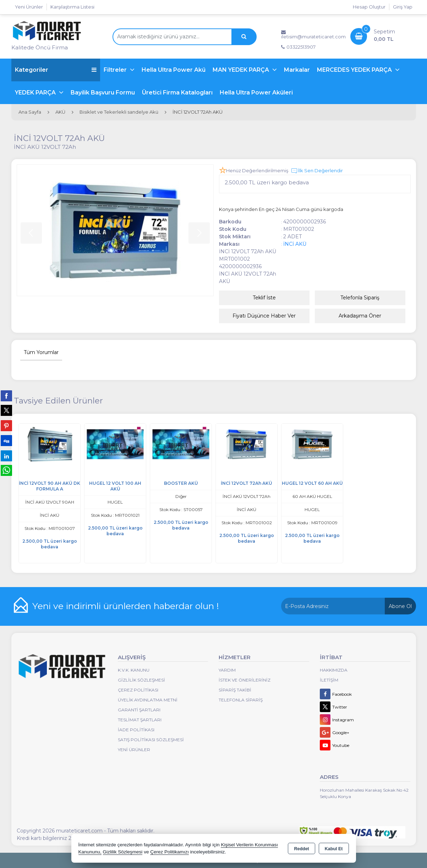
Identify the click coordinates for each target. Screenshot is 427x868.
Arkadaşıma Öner (360, 316)
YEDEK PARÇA (36, 93)
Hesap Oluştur (369, 7)
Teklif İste (264, 298)
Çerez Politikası (138, 690)
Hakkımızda (334, 670)
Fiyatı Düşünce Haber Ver (264, 316)
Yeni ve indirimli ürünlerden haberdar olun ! (126, 606)
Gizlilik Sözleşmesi (141, 680)
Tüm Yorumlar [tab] (41, 352)
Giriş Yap (403, 7)
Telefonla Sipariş (360, 298)
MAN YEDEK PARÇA (242, 70)
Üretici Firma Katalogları (177, 93)
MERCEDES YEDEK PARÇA (355, 70)
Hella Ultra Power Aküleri (256, 93)
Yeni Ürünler (134, 750)
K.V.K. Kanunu (134, 670)
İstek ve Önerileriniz (245, 680)
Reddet (301, 849)
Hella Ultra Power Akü (174, 70)
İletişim (329, 680)
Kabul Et (334, 849)
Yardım (227, 670)
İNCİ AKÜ (295, 244)
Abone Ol (400, 606)
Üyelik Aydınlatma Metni (148, 700)
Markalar (297, 70)
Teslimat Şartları (140, 720)
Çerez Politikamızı (169, 852)
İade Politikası (136, 730)
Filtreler (116, 70)
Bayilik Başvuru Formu (103, 93)
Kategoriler (56, 70)
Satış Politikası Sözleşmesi (151, 740)
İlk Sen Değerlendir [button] (317, 171)
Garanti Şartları (139, 710)
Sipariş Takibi (235, 690)
